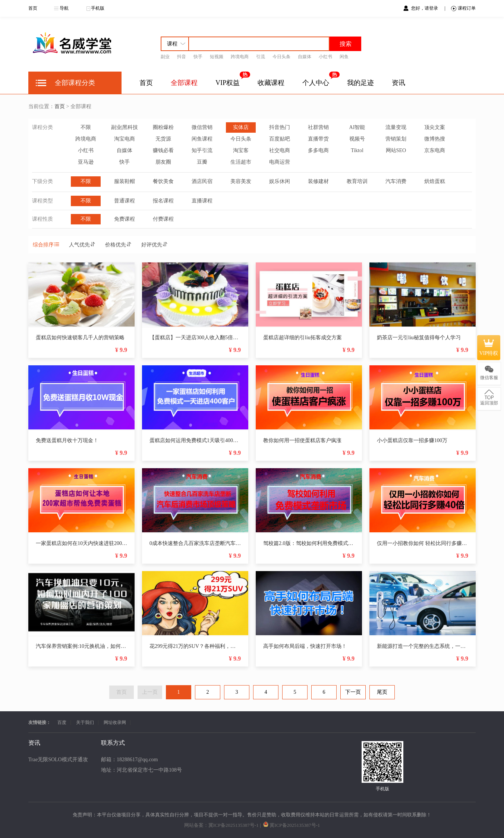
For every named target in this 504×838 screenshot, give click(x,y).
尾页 (382, 692)
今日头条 (281, 57)
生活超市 (241, 162)
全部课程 (184, 83)
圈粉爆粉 (163, 127)
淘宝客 (241, 150)
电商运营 (280, 162)
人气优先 (82, 245)
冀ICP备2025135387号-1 (234, 825)
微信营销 (202, 127)
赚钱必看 (163, 150)
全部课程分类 (75, 83)
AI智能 (357, 127)
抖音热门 (280, 127)
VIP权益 (228, 83)
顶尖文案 (435, 127)
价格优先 (119, 245)
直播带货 (318, 139)
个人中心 (316, 83)
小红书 (325, 57)
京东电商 (435, 150)
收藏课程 (271, 83)
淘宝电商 (125, 139)
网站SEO (396, 150)
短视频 (217, 57)
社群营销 (318, 127)
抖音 (182, 57)
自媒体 (305, 57)
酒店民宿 (202, 181)
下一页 (353, 692)
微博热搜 (435, 139)
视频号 (357, 139)
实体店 (241, 127)
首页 (33, 8)
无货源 (163, 139)
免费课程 (125, 219)
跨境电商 (240, 57)
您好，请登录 (425, 8)
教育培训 (357, 181)
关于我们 (85, 722)
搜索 (346, 44)
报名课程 (163, 201)
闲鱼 (344, 57)
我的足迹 (360, 83)
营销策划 (396, 139)
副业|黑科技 (125, 127)
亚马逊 (86, 162)
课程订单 (463, 8)
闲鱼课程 (202, 139)
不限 (86, 127)
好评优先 (155, 245)
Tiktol (357, 150)
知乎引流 (202, 150)
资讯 (399, 83)
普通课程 (125, 201)
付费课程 (163, 219)
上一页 (150, 692)
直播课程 (202, 201)
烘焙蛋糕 (435, 181)
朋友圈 (163, 162)
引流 (261, 57)
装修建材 (318, 181)
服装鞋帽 (125, 181)
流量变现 (396, 127)
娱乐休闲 (280, 181)
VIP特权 (489, 347)
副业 (165, 57)
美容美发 (241, 181)
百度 (62, 722)
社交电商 (280, 150)
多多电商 (318, 150)
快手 (198, 57)
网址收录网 (115, 722)
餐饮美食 (163, 181)
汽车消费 (396, 181)
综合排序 (46, 245)
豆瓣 (202, 162)
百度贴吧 (280, 139)
